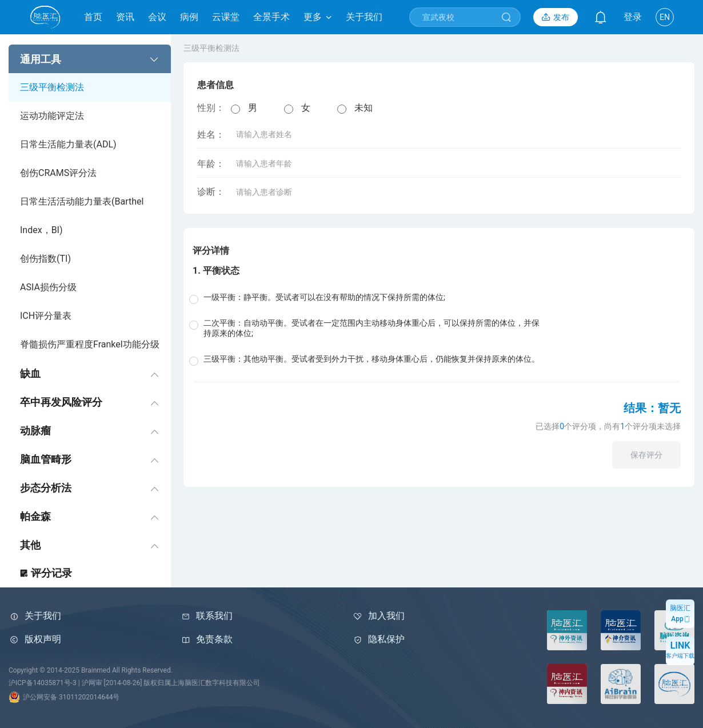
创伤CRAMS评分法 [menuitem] (58, 173)
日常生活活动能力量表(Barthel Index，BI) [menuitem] (82, 216)
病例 (189, 17)
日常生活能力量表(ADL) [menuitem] (68, 144)
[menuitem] (90, 202)
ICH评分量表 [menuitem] (46, 316)
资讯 (125, 17)
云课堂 (226, 17)
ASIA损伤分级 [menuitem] (48, 287)
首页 (93, 17)
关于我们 (364, 17)
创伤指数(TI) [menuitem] (45, 259)
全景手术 (271, 17)
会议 (157, 17)
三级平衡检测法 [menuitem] (52, 87)
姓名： (266, 135)
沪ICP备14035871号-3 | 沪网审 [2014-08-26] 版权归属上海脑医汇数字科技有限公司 (134, 683)
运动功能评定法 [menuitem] (52, 116)
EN (665, 17)
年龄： (266, 164)
